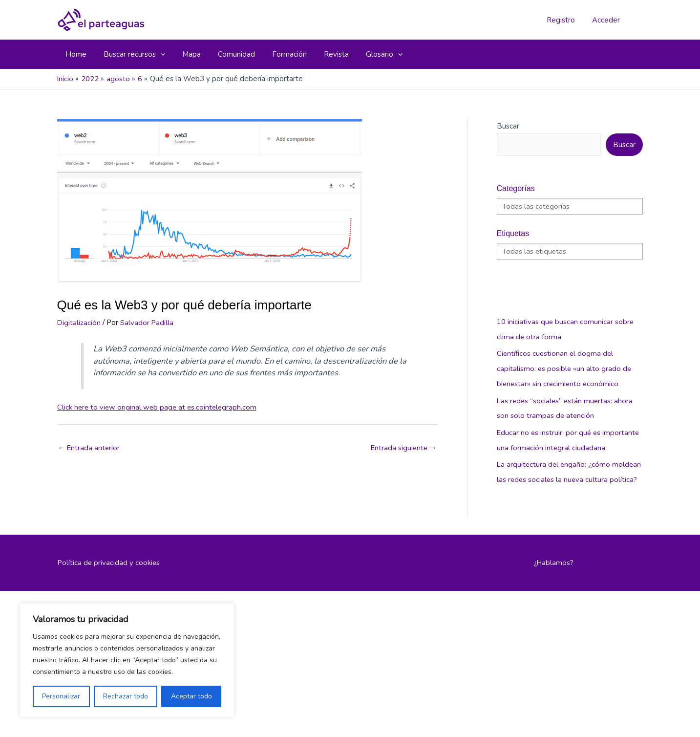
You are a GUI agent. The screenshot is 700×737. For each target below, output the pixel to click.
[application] (157, 54)
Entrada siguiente (403, 448)
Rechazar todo (126, 696)
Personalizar (61, 696)
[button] (131, 54)
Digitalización (79, 323)
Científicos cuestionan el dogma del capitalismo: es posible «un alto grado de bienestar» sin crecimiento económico (565, 368)
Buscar (508, 126)
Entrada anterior (90, 448)
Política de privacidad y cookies (109, 573)
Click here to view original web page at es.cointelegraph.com (159, 407)
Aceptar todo (191, 696)
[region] (127, 660)
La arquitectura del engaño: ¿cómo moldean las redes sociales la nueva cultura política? (569, 476)
